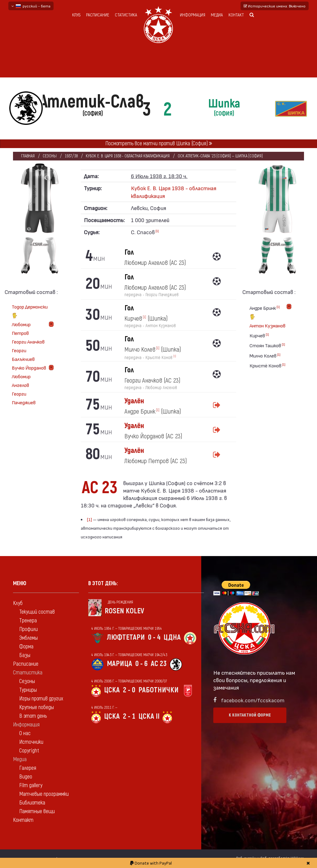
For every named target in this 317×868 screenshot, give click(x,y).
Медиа (217, 15)
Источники (31, 742)
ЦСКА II (149, 716)
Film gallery (31, 785)
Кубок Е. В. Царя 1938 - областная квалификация (128, 156)
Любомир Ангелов (21, 381)
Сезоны (50, 156)
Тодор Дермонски (30, 312)
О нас (25, 733)
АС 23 (159, 664)
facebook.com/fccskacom (253, 700)
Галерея (28, 768)
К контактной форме (250, 715)
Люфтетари (126, 637)
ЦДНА (172, 637)
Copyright (29, 751)
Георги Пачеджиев (24, 398)
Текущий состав (37, 612)
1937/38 (71, 156)
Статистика (126, 15)
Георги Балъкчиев (23, 355)
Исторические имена (275, 6)
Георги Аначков (28, 342)
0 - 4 (154, 637)
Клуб (76, 15)
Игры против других (41, 699)
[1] (157, 231)
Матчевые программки (44, 794)
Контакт (236, 15)
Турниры (28, 690)
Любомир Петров (21, 329)
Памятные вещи (37, 811)
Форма (26, 647)
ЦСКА (112, 690)
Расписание (98, 15)
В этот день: (103, 583)
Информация (193, 15)
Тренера (28, 621)
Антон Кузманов (267, 325)
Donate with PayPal (151, 863)
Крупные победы (37, 707)
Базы (25, 655)
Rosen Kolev (124, 611)
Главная (28, 156)
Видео (26, 777)
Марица (119, 664)
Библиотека (32, 803)
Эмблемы (28, 638)
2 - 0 (129, 690)
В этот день (33, 716)
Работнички (158, 690)
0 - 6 (141, 664)
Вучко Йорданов (29, 368)
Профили (28, 629)
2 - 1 (129, 716)
